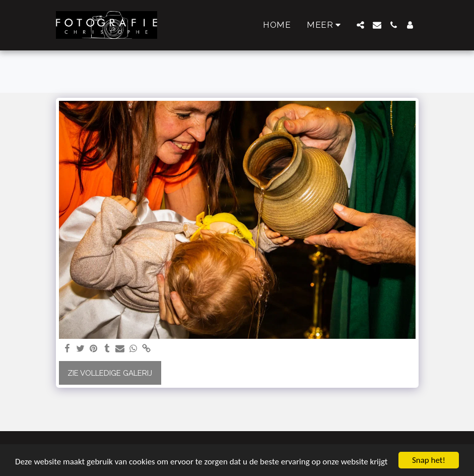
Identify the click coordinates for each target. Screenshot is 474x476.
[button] (360, 25)
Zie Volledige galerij (110, 373)
